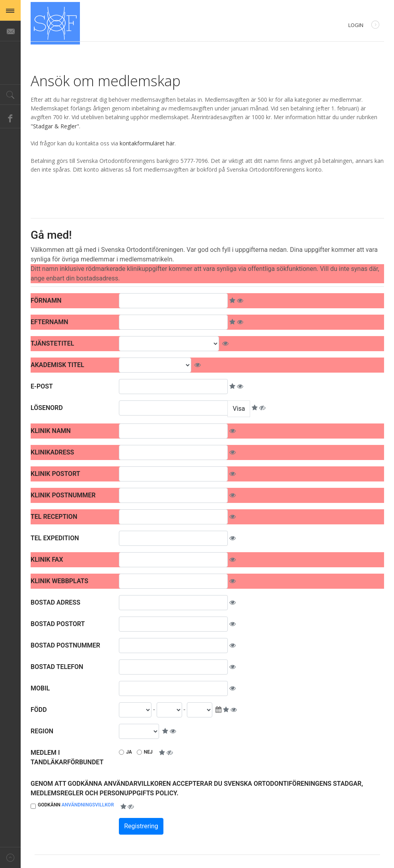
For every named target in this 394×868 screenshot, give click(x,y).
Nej (148, 752)
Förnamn (46, 301)
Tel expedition (55, 538)
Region (42, 731)
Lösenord (47, 408)
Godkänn (76, 805)
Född (39, 710)
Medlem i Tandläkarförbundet (67, 757)
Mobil (40, 688)
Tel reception (54, 517)
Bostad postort (58, 624)
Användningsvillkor (88, 805)
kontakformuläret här (147, 143)
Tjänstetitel (52, 343)
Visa (239, 409)
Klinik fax (47, 560)
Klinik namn (51, 431)
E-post (42, 386)
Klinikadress (52, 452)
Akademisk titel (57, 365)
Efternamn (49, 322)
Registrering (141, 826)
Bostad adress (55, 602)
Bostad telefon (57, 667)
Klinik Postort (55, 474)
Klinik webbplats (59, 581)
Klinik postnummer (63, 495)
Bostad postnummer (65, 645)
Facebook (10, 118)
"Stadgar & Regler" (55, 126)
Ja (129, 752)
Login (364, 26)
